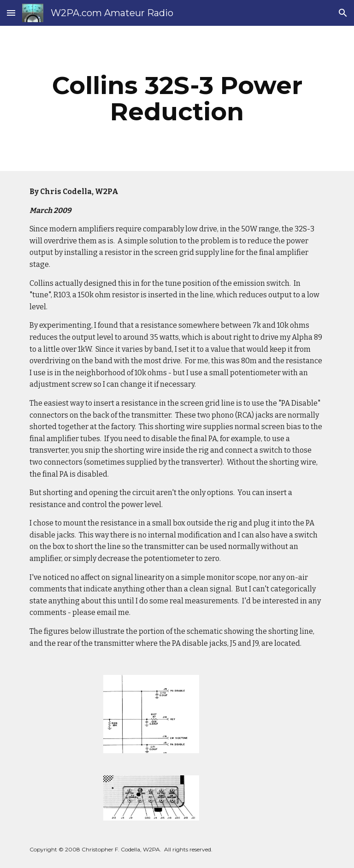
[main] (177, 98)
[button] (11, 13)
